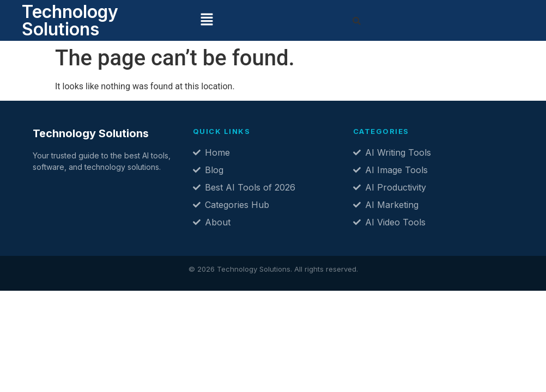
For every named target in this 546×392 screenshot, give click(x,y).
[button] (207, 20)
